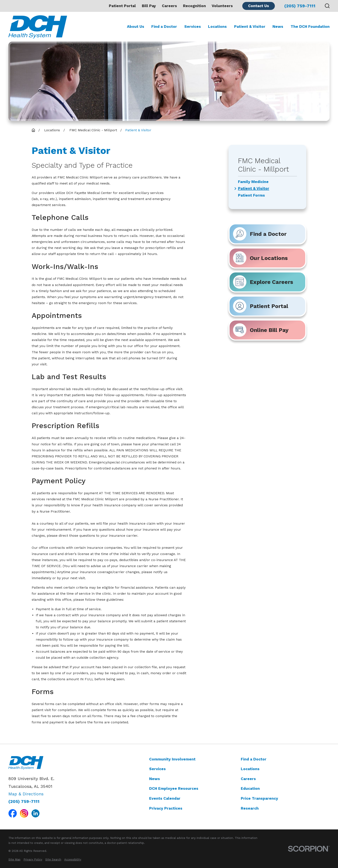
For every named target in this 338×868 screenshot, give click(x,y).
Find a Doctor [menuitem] (164, 27)
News (155, 779)
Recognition (194, 6)
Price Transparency (259, 798)
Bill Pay (149, 6)
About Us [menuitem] (136, 27)
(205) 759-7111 (300, 6)
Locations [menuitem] (217, 27)
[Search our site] (327, 6)
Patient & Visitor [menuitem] (250, 27)
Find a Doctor (254, 759)
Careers (169, 6)
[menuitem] (14, 859)
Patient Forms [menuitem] (251, 195)
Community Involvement (172, 759)
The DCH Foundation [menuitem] (310, 27)
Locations (250, 769)
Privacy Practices (166, 808)
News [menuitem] (278, 27)
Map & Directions (26, 794)
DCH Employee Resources (174, 788)
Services (157, 769)
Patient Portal (122, 6)
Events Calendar (165, 798)
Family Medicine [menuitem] (253, 182)
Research (250, 808)
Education (250, 788)
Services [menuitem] (193, 27)
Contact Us (259, 6)
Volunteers (222, 6)
